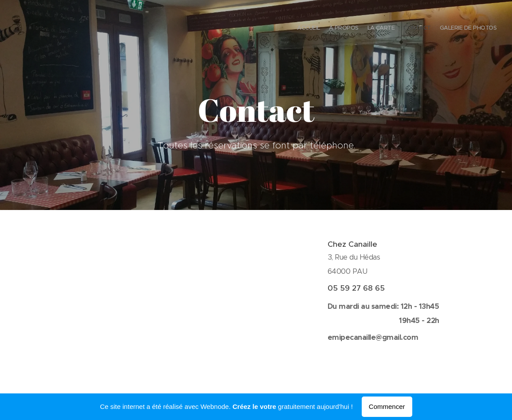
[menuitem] (462, 29)
